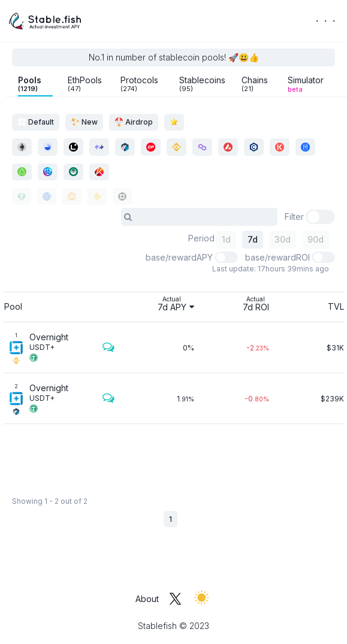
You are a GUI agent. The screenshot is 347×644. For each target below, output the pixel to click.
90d (316, 239)
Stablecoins (202, 84)
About (147, 599)
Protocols (139, 84)
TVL (336, 306)
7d (253, 239)
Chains (255, 84)
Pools (30, 84)
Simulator (306, 84)
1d (226, 239)
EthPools (85, 84)
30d (283, 239)
